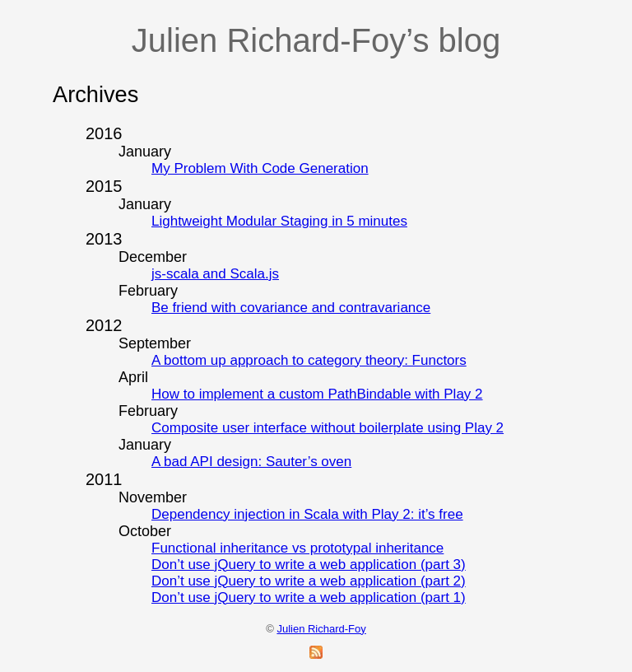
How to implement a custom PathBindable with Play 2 (317, 394)
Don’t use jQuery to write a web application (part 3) (309, 565)
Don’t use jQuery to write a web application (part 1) (309, 597)
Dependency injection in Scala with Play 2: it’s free (307, 514)
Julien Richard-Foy (321, 629)
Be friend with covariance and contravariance (291, 308)
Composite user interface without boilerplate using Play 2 (328, 428)
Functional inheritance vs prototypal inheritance (297, 548)
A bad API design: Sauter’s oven (251, 462)
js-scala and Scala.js (215, 274)
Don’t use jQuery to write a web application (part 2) (309, 581)
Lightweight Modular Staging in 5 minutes (279, 221)
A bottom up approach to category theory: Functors (309, 360)
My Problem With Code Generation (260, 168)
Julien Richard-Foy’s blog (316, 40)
